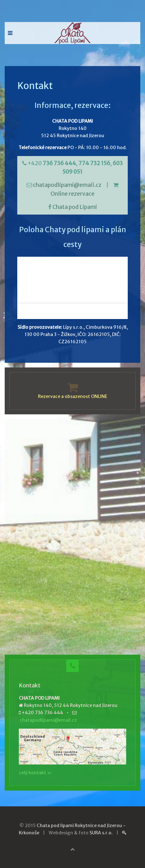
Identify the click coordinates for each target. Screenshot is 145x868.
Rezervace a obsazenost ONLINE (73, 396)
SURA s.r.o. (101, 833)
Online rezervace (72, 194)
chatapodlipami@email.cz (67, 185)
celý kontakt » (35, 773)
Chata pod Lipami (75, 207)
